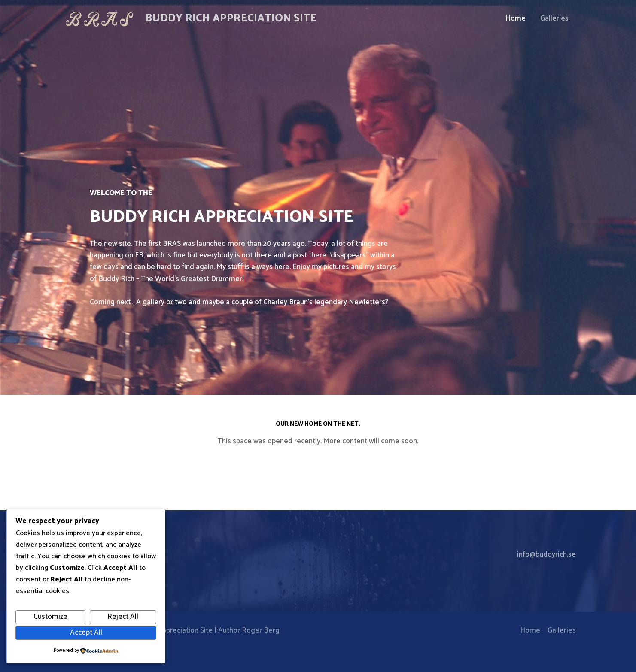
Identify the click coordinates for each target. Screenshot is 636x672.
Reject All (123, 617)
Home (516, 18)
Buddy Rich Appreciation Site (231, 18)
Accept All (86, 633)
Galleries (554, 18)
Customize (50, 617)
